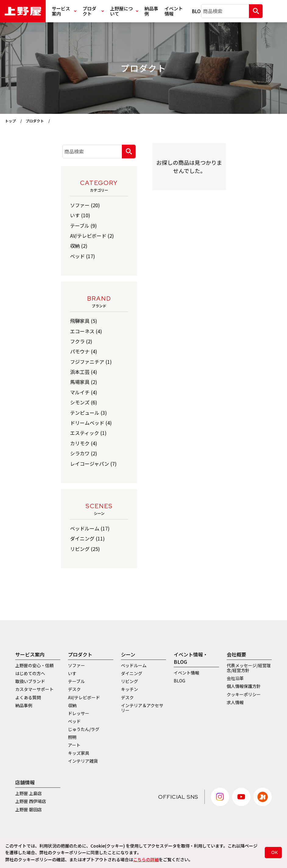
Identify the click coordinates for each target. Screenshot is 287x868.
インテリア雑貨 (83, 761)
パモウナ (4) (84, 351)
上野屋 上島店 (28, 793)
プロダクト (93, 11)
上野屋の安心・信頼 (34, 665)
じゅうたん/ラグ (84, 729)
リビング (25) (85, 549)
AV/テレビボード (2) (92, 236)
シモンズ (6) (84, 402)
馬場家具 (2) (84, 382)
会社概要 (236, 654)
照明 (72, 737)
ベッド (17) (83, 256)
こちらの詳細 (146, 859)
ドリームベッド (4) (91, 423)
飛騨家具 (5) (84, 321)
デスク (74, 689)
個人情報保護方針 (244, 686)
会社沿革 (235, 678)
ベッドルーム (134, 665)
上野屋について (124, 11)
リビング (129, 681)
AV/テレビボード (84, 697)
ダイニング (132, 673)
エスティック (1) (88, 433)
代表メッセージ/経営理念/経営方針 (249, 668)
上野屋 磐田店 (28, 809)
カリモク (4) (84, 443)
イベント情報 (174, 11)
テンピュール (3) (89, 413)
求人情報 (235, 702)
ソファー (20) (85, 205)
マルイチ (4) (84, 392)
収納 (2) (79, 246)
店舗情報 (25, 782)
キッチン (129, 689)
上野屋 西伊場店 (31, 801)
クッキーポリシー (244, 694)
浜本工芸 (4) (84, 372)
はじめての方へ (30, 673)
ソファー (76, 665)
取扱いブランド (30, 681)
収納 (72, 705)
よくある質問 (28, 697)
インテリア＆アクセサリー (142, 708)
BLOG (197, 11)
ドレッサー (79, 713)
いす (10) (80, 215)
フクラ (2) (81, 341)
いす (72, 673)
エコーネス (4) (86, 331)
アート (74, 745)
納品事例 (151, 11)
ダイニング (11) (87, 538)
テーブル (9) (83, 226)
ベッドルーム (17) (90, 528)
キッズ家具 (79, 753)
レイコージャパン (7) (93, 464)
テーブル (76, 681)
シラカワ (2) (84, 453)
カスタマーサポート (34, 689)
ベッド (74, 721)
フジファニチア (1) (91, 362)
